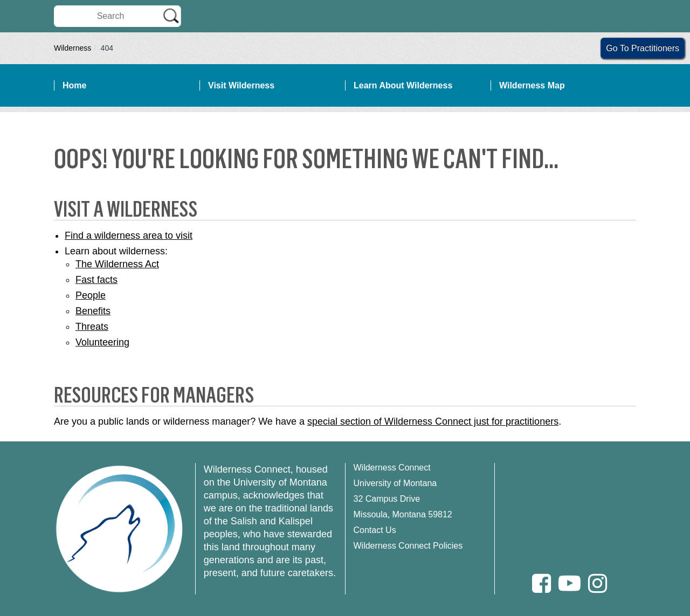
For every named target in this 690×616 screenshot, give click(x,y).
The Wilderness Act (117, 264)
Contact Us (375, 530)
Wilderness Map (532, 85)
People (91, 295)
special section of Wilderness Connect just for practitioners (433, 421)
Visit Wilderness (241, 85)
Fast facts (96, 280)
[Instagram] (598, 583)
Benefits (93, 311)
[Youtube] (570, 583)
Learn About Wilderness (403, 85)
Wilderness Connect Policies (408, 546)
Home (74, 85)
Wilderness (73, 48)
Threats (92, 327)
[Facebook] (541, 583)
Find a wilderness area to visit (129, 236)
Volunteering (102, 342)
